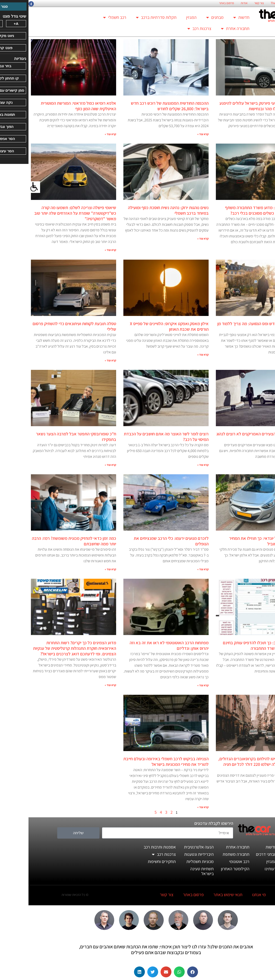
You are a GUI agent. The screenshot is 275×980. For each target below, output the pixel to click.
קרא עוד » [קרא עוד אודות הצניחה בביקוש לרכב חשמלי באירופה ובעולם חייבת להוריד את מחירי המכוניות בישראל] (174, 807)
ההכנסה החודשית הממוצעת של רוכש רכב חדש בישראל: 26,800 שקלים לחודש (141, 106)
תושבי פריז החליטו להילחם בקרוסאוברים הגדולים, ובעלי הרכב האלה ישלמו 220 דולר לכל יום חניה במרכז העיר (231, 764)
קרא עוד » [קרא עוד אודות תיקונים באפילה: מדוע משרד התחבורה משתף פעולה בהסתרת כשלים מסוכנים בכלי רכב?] (267, 250)
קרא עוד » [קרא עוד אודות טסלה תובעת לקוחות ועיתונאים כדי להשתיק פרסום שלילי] (82, 360)
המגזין (163, 17)
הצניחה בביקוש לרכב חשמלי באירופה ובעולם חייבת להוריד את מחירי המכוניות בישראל (137, 761)
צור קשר (231, 3)
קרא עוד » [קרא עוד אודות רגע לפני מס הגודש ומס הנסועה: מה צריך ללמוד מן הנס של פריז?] (267, 360)
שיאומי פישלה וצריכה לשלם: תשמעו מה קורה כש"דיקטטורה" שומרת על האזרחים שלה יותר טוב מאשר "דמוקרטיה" (47, 213)
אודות (216, 3)
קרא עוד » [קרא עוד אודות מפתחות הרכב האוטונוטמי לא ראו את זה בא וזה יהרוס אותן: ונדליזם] (174, 685)
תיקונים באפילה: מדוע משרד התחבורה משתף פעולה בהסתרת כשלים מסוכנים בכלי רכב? (235, 210)
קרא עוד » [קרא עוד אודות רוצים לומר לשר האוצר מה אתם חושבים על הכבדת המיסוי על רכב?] (174, 465)
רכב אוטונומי (211, 861)
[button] (164, 972)
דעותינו (242, 869)
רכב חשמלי (86, 17)
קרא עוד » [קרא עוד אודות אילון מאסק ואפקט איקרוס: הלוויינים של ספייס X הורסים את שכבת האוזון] (174, 355)
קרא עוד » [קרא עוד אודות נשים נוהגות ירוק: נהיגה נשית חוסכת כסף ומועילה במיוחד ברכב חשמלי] (174, 238)
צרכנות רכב (171, 29)
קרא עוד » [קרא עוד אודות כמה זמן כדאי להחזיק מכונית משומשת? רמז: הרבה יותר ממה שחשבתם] (82, 569)
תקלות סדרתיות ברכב (128, 17)
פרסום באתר (198, 3)
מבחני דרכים (238, 854)
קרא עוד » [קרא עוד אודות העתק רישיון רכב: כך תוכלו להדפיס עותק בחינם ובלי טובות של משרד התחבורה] (267, 679)
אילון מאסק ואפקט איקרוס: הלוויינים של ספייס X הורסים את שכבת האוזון (141, 326)
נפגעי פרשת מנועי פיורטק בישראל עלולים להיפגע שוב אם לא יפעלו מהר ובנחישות (232, 106)
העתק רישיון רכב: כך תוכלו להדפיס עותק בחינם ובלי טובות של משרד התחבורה (233, 645)
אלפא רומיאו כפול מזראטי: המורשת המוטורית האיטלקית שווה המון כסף (50, 106)
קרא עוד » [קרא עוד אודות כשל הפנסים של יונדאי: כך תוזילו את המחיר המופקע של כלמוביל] (267, 569)
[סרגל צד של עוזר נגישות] (6, 187)
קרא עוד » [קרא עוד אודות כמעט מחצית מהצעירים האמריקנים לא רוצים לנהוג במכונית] (267, 465)
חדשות (213, 17)
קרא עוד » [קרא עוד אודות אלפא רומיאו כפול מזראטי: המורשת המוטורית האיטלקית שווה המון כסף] (82, 134)
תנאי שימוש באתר (199, 895)
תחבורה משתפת (208, 854)
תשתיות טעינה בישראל (173, 871)
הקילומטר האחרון (207, 869)
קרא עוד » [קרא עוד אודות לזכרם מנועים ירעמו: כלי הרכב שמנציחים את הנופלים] (174, 569)
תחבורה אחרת (207, 29)
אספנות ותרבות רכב (131, 847)
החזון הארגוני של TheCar (257, 3)
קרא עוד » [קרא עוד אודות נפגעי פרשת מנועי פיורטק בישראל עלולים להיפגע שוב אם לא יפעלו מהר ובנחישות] (267, 134)
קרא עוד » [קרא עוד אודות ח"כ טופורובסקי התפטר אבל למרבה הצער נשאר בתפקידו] (82, 465)
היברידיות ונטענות (170, 854)
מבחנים (186, 17)
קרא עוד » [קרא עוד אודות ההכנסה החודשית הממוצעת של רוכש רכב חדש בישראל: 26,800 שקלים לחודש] (174, 134)
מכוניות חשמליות (172, 861)
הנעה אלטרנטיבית (170, 847)
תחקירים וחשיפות (133, 861)
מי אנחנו (230, 895)
